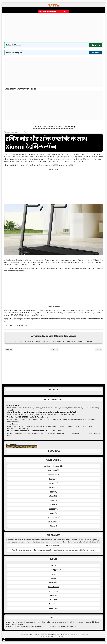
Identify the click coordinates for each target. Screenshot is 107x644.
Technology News (54, 570)
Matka (82, 635)
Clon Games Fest (15, 424)
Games (52, 483)
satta (33, 626)
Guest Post (54, 591)
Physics (52, 505)
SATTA (16, 325)
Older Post (99, 349)
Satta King (52, 635)
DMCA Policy (54, 608)
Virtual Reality (52, 522)
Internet (52, 496)
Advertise (54, 595)
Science (52, 509)
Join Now (96, 45)
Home (54, 349)
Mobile (52, 500)
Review (54, 578)
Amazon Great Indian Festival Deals (54, 11)
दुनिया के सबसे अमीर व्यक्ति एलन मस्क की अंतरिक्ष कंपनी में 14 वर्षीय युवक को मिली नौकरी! (42, 412)
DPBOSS (62, 635)
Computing (52, 470)
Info (11, 325)
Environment (52, 475)
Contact (54, 600)
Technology (23, 325)
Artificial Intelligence (52, 466)
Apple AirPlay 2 (14, 405)
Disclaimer (54, 604)
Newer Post (9, 349)
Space (52, 513)
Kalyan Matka (74, 635)
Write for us (54, 583)
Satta (10, 319)
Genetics (52, 487)
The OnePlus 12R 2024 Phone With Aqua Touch (27, 417)
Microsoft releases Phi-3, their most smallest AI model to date (35, 431)
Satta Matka (42, 635)
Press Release (54, 587)
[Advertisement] (54, 28)
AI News (54, 565)
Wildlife (52, 526)
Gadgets (52, 479)
